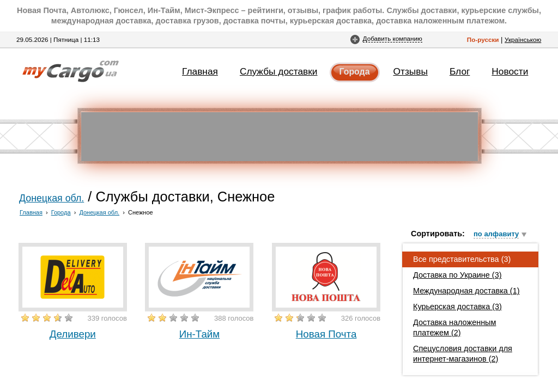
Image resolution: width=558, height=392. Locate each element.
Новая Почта (326, 334)
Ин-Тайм (200, 334)
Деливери (73, 334)
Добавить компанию (393, 38)
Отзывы (411, 71)
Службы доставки (279, 71)
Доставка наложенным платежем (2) (454, 327)
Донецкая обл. (51, 198)
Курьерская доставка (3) (457, 307)
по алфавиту (496, 234)
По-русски (483, 39)
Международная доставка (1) (466, 291)
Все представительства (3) (462, 259)
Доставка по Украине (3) (457, 275)
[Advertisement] (280, 137)
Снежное (141, 212)
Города (355, 72)
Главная (200, 71)
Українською (523, 39)
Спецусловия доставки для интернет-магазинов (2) (463, 354)
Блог (460, 71)
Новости (510, 71)
